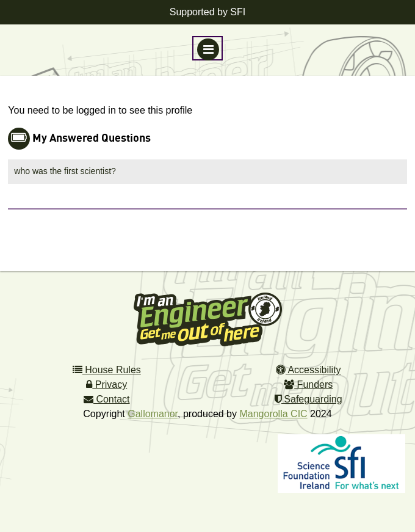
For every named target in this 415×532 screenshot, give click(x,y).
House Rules (107, 370)
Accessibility (309, 370)
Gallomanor (153, 414)
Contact (107, 399)
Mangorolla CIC (273, 414)
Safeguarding (309, 399)
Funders (308, 384)
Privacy (106, 384)
